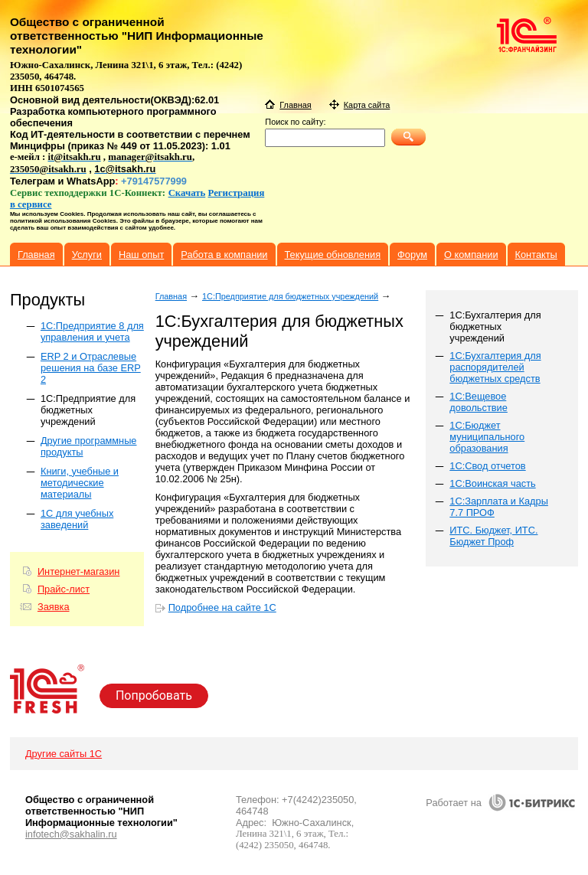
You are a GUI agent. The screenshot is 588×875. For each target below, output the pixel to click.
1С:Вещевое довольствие (479, 402)
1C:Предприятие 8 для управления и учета (92, 331)
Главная (171, 296)
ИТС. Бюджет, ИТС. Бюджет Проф (493, 536)
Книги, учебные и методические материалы (80, 483)
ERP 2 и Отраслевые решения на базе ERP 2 (91, 368)
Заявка (54, 607)
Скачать (187, 193)
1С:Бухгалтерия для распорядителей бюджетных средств (495, 367)
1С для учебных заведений (77, 519)
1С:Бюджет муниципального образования (487, 437)
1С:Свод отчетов (487, 466)
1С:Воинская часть (492, 483)
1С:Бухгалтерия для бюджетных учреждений (495, 326)
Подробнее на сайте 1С (222, 607)
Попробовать (154, 695)
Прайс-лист (64, 589)
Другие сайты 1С (64, 754)
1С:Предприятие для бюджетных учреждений (88, 410)
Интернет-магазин (78, 571)
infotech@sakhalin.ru (71, 834)
